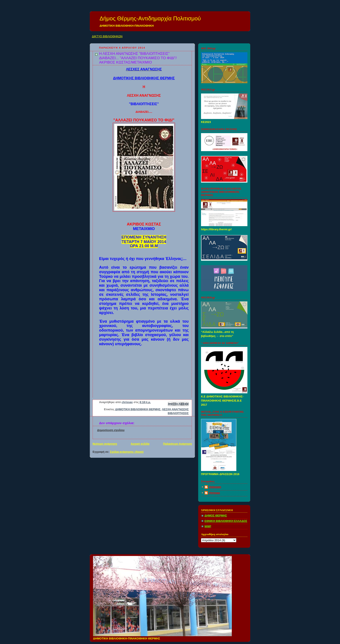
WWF (208, 526)
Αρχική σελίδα (140, 444)
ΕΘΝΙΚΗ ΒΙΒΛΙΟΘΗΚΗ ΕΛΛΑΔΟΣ (226, 521)
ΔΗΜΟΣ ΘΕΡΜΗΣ (216, 516)
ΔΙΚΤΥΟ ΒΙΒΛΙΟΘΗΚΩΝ (107, 36)
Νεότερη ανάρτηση (105, 444)
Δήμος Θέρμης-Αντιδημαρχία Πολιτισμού (150, 18)
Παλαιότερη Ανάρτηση (177, 444)
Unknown (215, 487)
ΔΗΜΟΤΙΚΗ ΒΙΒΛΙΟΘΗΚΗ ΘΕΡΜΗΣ (138, 409)
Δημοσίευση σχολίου (111, 430)
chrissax (214, 493)
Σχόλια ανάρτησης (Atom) (127, 452)
